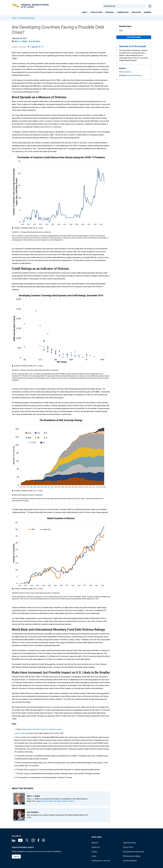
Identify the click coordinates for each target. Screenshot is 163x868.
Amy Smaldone (34, 41)
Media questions (125, 72)
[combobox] (121, 6)
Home (14, 18)
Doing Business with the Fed (133, 852)
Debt (121, 30)
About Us (95, 843)
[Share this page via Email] (36, 47)
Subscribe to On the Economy (133, 46)
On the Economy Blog (27, 18)
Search (143, 6)
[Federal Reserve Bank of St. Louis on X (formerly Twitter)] (27, 841)
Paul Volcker (21, 733)
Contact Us (96, 847)
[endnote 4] (101, 392)
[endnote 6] (63, 699)
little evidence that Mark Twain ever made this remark (42, 729)
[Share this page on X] (31, 47)
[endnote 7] (31, 702)
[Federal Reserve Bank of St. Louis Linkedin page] (14, 841)
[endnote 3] (54, 135)
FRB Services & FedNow (132, 856)
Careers (94, 852)
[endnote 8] (37, 716)
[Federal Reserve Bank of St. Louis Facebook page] (38, 841)
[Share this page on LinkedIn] (33, 47)
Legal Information (130, 843)
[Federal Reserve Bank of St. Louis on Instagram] (33, 841)
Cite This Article (134, 37)
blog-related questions (134, 75)
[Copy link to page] (43, 47)
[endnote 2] (17, 59)
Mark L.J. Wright (21, 41)
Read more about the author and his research (57, 801)
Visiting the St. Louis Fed (101, 861)
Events (94, 856)
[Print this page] (40, 47)
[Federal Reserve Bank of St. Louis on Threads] (43, 841)
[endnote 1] (75, 53)
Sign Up (16, 856)
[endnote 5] (64, 398)
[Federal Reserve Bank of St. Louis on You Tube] (20, 841)
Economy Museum (130, 861)
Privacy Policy (128, 847)
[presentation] (85, 13)
